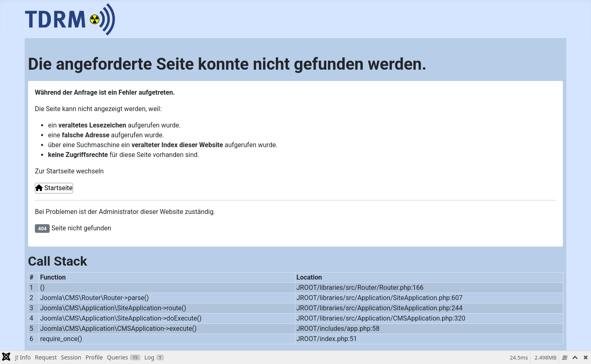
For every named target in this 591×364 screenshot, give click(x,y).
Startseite (54, 188)
